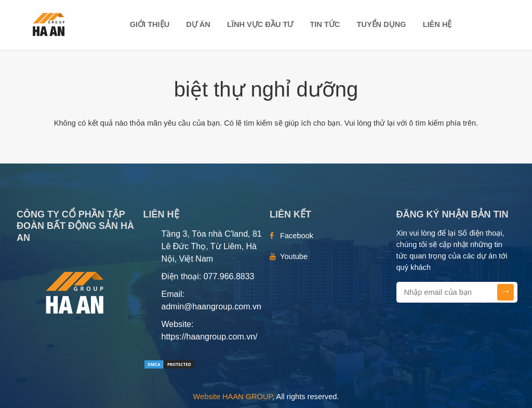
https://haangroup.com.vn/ (210, 337)
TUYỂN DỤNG (381, 24)
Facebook (297, 236)
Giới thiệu (150, 24)
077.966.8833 (229, 276)
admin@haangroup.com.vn (211, 307)
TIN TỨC (325, 24)
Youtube (294, 256)
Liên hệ (437, 24)
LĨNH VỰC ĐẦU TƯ (260, 24)
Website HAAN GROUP (233, 397)
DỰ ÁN (198, 24)
